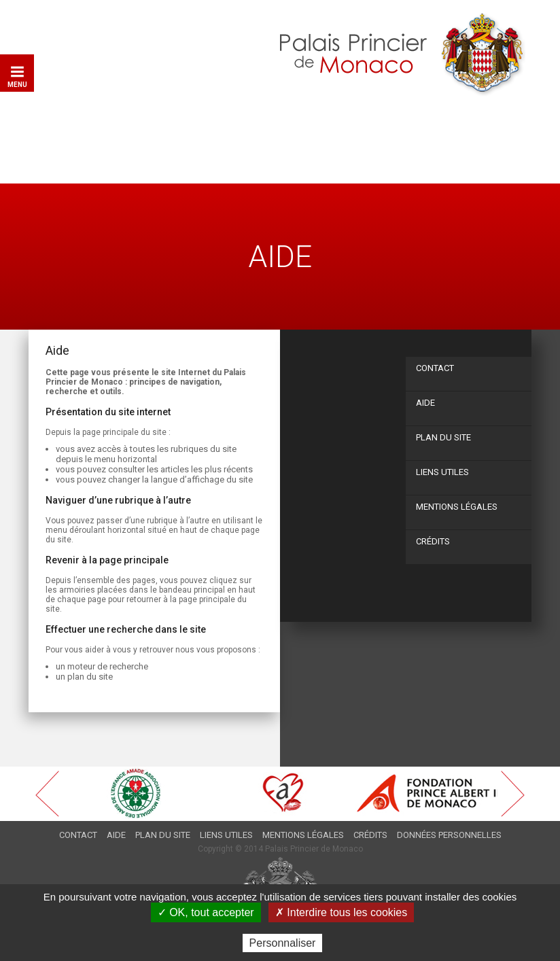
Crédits (433, 541)
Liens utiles (442, 472)
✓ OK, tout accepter (206, 912)
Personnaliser (283, 943)
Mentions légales (457, 507)
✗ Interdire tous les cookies (341, 912)
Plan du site (443, 437)
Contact (435, 368)
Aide (425, 403)
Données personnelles (449, 835)
